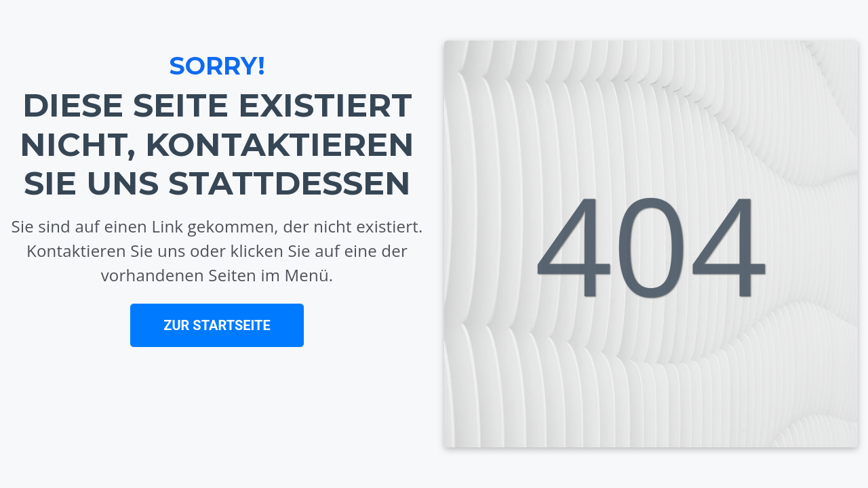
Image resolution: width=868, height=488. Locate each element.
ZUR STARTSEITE (217, 325)
